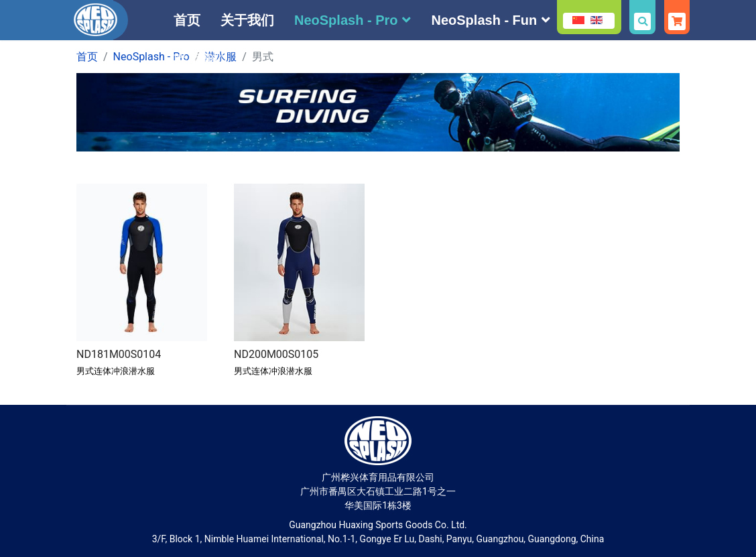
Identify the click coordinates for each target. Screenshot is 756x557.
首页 (187, 20)
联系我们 (200, 60)
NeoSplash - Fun (484, 20)
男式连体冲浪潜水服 (116, 371)
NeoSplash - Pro (346, 20)
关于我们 (247, 20)
